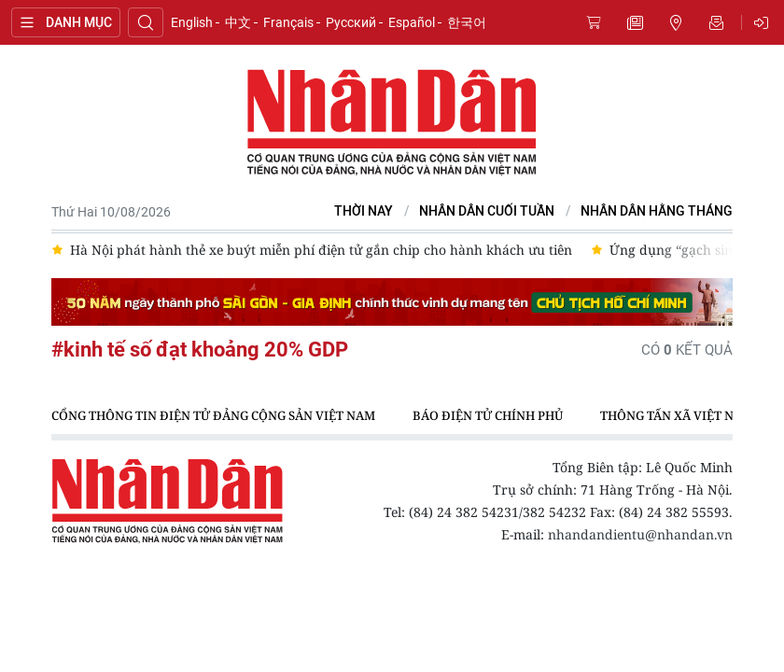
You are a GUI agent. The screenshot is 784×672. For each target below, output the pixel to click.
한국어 (467, 22)
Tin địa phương (676, 22)
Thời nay (364, 211)
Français (288, 22)
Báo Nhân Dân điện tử (392, 123)
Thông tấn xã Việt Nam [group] (677, 415)
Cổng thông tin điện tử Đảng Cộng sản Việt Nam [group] (213, 415)
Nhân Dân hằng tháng (657, 211)
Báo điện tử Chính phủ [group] (488, 415)
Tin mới (635, 22)
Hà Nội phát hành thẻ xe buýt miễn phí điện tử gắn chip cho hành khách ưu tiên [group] (321, 250)
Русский (351, 22)
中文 (238, 22)
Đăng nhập (764, 22)
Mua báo (594, 22)
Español (412, 22)
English (192, 22)
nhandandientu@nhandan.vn (640, 534)
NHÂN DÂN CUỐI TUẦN (487, 211)
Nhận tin (717, 22)
